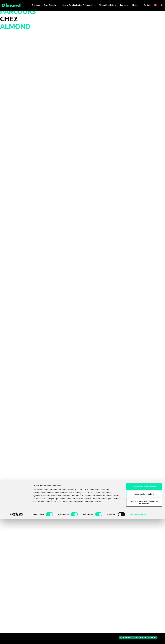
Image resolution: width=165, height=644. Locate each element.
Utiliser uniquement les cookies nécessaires (144, 627)
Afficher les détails (138, 639)
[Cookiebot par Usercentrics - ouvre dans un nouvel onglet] (16, 639)
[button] (51, 5)
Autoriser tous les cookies (144, 611)
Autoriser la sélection (144, 619)
